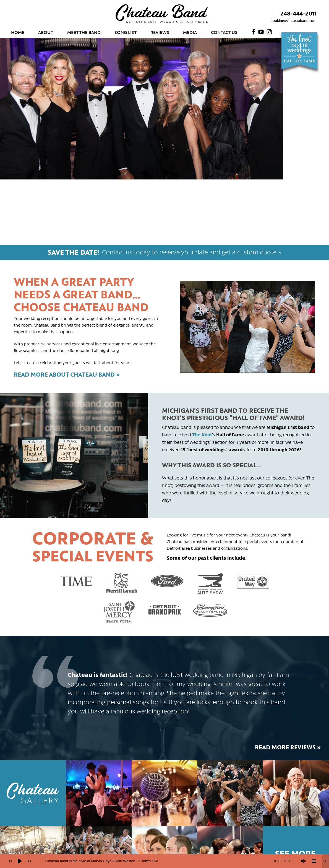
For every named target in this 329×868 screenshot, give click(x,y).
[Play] (20, 861)
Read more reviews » (288, 747)
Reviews (160, 32)
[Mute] (304, 861)
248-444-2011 (298, 13)
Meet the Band (84, 32)
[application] (164, 861)
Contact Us (224, 32)
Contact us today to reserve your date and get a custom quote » (165, 252)
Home (18, 32)
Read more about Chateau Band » (67, 374)
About (46, 32)
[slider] (168, 861)
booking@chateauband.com (293, 20)
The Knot (202, 434)
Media (190, 32)
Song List (126, 32)
